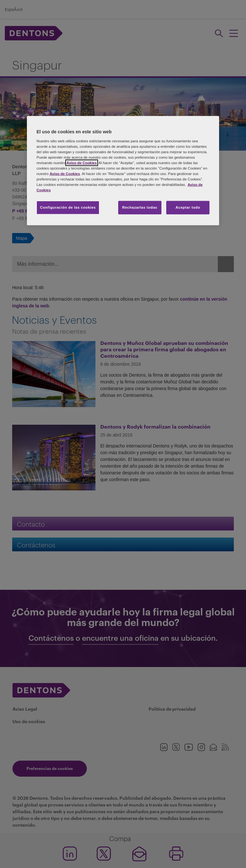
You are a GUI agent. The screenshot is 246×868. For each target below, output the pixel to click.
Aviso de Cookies (82, 163)
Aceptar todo (188, 207)
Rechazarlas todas (140, 207)
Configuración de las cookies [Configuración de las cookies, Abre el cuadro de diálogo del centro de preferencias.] (68, 207)
